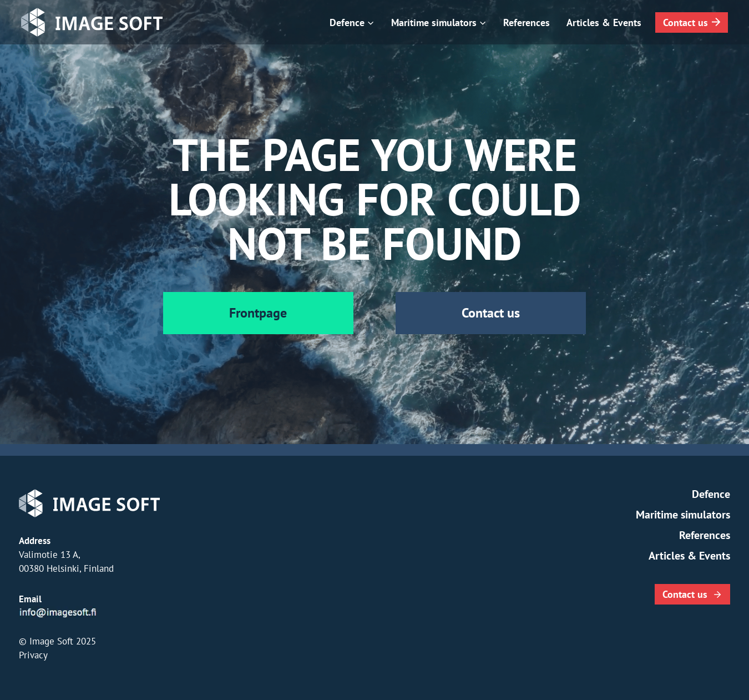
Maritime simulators (683, 515)
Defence (711, 494)
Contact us (685, 22)
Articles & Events (604, 22)
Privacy (33, 655)
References (527, 22)
